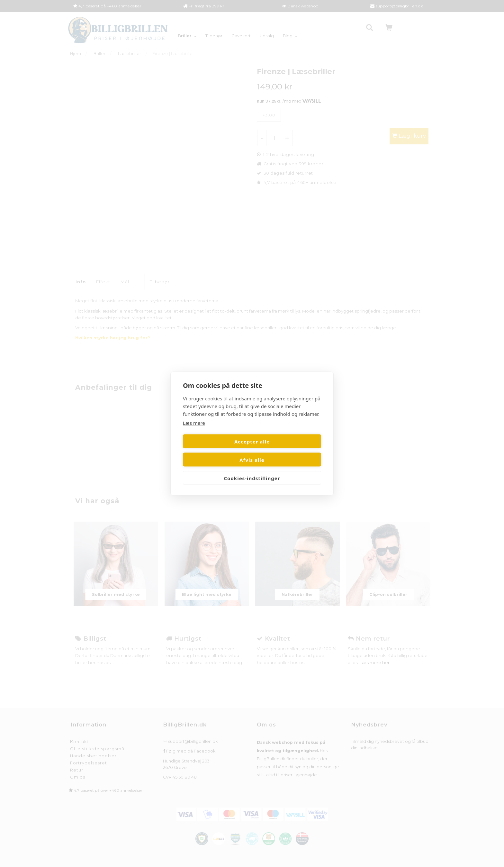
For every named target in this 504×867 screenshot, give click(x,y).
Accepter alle (216, 451)
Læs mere (194, 432)
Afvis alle (288, 451)
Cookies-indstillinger (252, 469)
